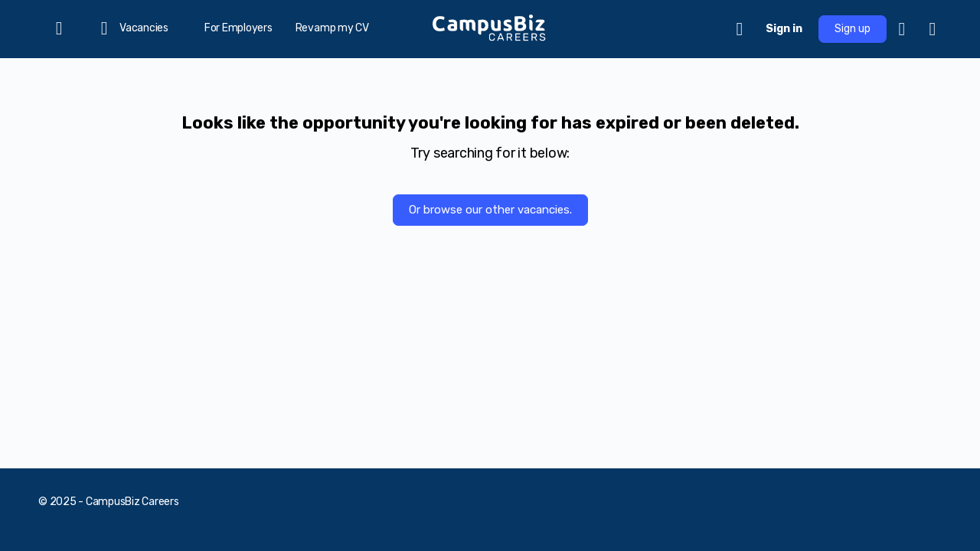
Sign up (853, 29)
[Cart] (740, 29)
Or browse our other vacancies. (490, 210)
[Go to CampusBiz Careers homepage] (490, 28)
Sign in (784, 29)
